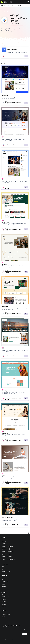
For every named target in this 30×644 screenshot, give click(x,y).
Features (4, 540)
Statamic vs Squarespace (8, 551)
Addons (3, 5)
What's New (5, 566)
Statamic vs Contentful (7, 546)
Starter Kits (11, 5)
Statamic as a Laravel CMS (8, 558)
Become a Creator (6, 571)
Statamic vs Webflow (7, 555)
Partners (4, 600)
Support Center (6, 581)
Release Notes (5, 588)
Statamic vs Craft (6, 545)
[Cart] (28, 5)
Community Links (6, 596)
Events (4, 595)
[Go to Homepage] (6, 2)
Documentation (5, 580)
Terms (3, 616)
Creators (19, 5)
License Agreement (6, 615)
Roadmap (4, 543)
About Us (4, 613)
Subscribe (24, 634)
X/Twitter (4, 601)
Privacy (4, 618)
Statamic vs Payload (7, 550)
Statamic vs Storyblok (7, 553)
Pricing (4, 542)
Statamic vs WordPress (7, 556)
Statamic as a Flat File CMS (9, 560)
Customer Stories (6, 598)
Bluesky (4, 603)
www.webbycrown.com (17, 25)
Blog (3, 578)
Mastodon (4, 604)
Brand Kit (4, 586)
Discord (4, 606)
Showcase (4, 583)
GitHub (4, 585)
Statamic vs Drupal (7, 548)
